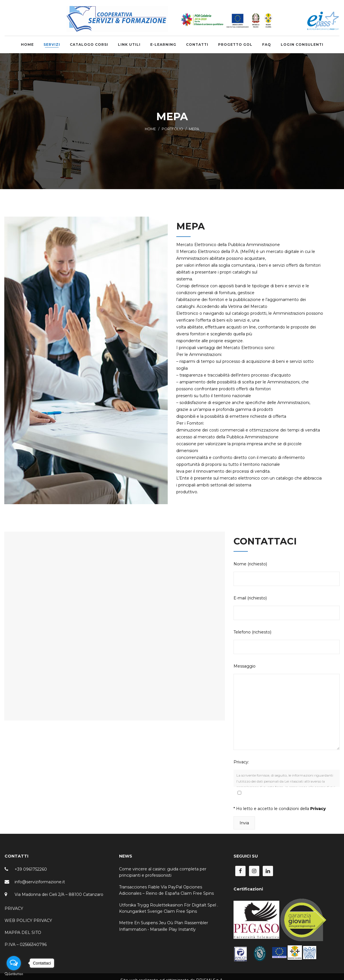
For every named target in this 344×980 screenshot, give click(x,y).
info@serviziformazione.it (40, 882)
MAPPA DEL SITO (23, 933)
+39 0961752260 (31, 869)
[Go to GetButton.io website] (14, 974)
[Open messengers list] (14, 963)
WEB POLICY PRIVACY (28, 920)
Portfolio (172, 129)
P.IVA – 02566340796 (26, 945)
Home (150, 129)
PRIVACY (14, 908)
